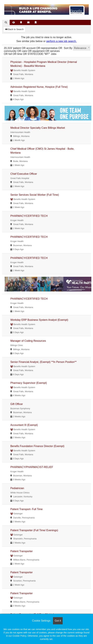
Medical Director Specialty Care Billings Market (38, 128)
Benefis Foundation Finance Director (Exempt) (37, 446)
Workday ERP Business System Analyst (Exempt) (39, 320)
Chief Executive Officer (24, 174)
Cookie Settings (41, 621)
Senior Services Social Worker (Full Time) (35, 195)
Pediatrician (17, 488)
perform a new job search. (61, 41)
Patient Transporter (21, 551)
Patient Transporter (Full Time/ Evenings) (34, 530)
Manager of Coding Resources (28, 341)
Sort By (68, 48)
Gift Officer (17, 404)
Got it (58, 621)
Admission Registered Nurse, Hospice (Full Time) (39, 87)
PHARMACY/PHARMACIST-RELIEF (32, 467)
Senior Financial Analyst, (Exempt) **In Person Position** (43, 362)
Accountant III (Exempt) (24, 425)
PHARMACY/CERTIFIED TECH (29, 216)
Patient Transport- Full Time (26, 509)
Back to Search (14, 29)
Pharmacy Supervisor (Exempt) (29, 383)
